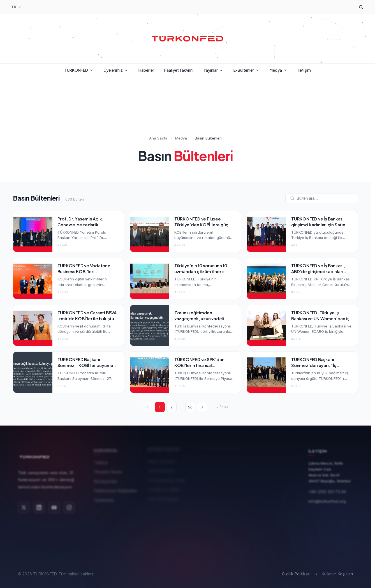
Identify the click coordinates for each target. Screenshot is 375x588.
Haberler (146, 70)
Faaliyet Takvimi (179, 70)
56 (190, 407)
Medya (279, 70)
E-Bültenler (246, 70)
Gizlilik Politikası (296, 574)
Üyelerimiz (116, 70)
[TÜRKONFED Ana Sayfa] (187, 39)
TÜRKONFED (79, 70)
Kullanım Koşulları (337, 574)
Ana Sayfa (158, 139)
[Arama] (361, 7)
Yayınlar (213, 70)
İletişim (304, 70)
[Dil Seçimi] (16, 7)
